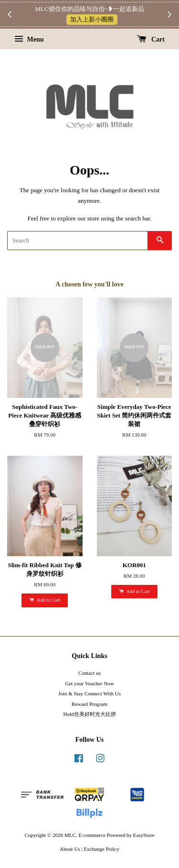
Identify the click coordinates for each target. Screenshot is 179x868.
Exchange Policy (101, 849)
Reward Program (89, 704)
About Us (70, 849)
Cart (151, 39)
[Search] (78, 241)
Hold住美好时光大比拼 (89, 714)
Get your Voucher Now (89, 683)
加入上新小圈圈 (92, 19)
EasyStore (144, 835)
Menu (29, 39)
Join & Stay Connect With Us (89, 693)
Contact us (89, 673)
